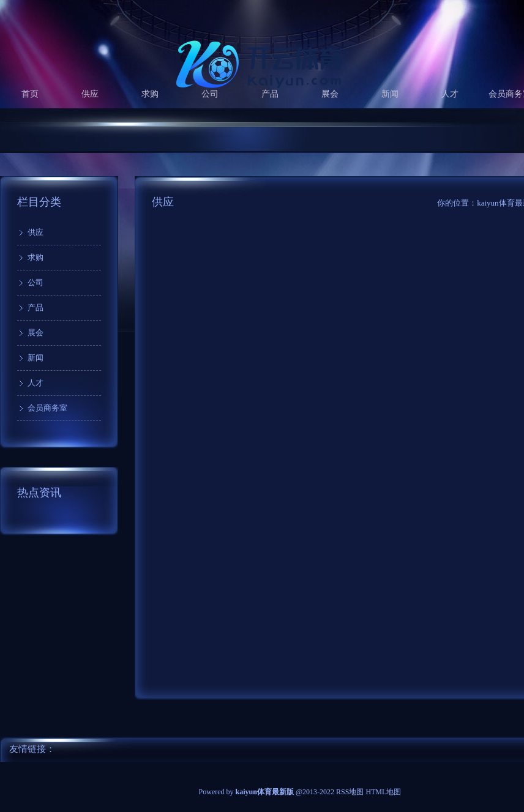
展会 (330, 94)
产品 (270, 94)
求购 (150, 94)
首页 (30, 94)
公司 (210, 94)
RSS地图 (350, 792)
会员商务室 (47, 408)
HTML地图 (383, 792)
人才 (450, 94)
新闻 (390, 94)
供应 (90, 94)
